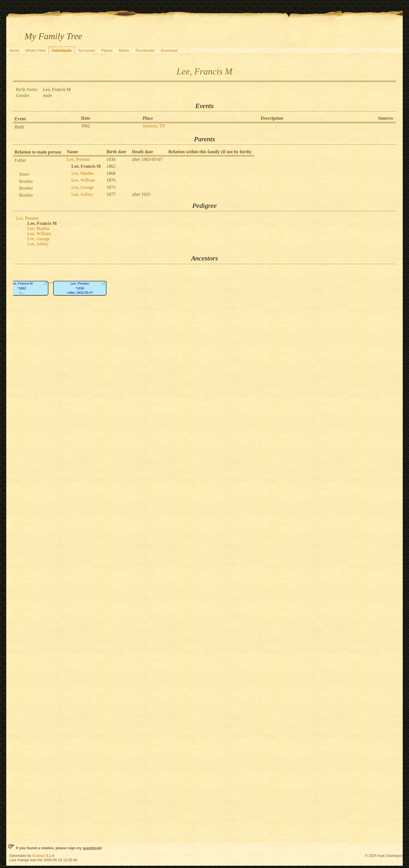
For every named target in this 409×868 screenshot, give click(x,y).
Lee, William (83, 180)
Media (124, 50)
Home (14, 50)
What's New (36, 50)
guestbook (92, 848)
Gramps (39, 856)
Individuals (62, 50)
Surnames (87, 50)
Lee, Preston (78, 159)
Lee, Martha (82, 173)
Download (169, 50)
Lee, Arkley (82, 194)
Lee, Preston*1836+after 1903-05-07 (80, 288)
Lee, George (83, 187)
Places (107, 50)
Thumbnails (145, 50)
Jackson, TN (154, 126)
